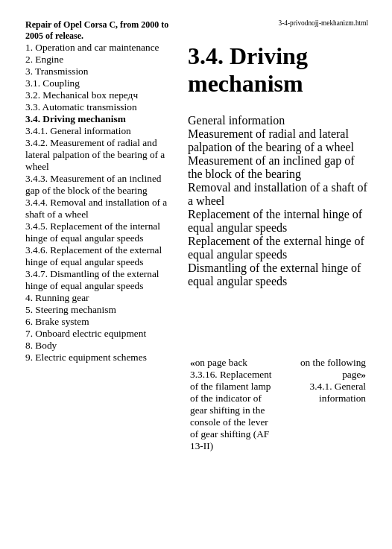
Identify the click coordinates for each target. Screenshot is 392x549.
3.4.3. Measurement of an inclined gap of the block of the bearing (93, 184)
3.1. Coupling (53, 83)
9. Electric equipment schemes (86, 357)
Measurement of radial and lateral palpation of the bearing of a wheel (271, 140)
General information (236, 120)
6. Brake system (57, 321)
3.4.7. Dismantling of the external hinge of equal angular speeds (92, 280)
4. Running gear (57, 298)
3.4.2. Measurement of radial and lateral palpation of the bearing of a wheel (95, 155)
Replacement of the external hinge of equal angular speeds (276, 248)
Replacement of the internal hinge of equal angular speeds (275, 221)
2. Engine (44, 59)
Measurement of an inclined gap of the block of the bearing (271, 167)
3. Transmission (57, 71)
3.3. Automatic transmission (81, 107)
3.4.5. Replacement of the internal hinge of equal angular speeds (93, 232)
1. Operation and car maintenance (92, 47)
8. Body (41, 345)
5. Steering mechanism (71, 310)
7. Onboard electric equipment (86, 333)
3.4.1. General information (78, 131)
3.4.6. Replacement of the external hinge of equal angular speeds (94, 256)
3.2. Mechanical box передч (82, 95)
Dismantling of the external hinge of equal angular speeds (274, 274)
